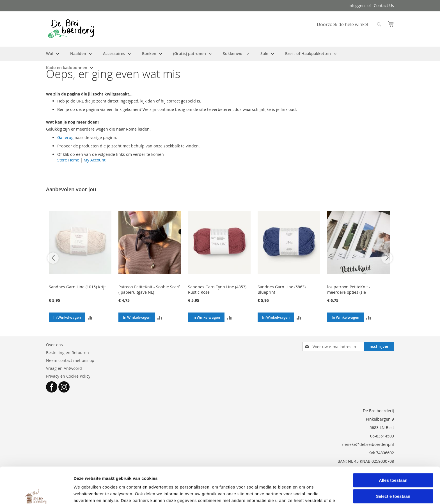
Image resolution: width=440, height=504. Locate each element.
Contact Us (384, 5)
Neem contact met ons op (70, 360)
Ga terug (65, 137)
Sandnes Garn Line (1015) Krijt (77, 287)
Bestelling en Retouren (67, 353)
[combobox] (349, 24)
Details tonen (303, 493)
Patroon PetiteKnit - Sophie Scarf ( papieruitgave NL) (149, 289)
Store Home (68, 160)
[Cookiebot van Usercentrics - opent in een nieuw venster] (36, 493)
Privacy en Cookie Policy (68, 376)
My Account (95, 160)
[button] (90, 317)
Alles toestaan (393, 448)
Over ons (54, 345)
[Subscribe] (379, 346)
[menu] (220, 61)
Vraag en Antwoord (64, 368)
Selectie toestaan (393, 464)
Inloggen (357, 5)
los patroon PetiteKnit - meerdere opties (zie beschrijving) (349, 292)
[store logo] (71, 29)
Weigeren (393, 480)
